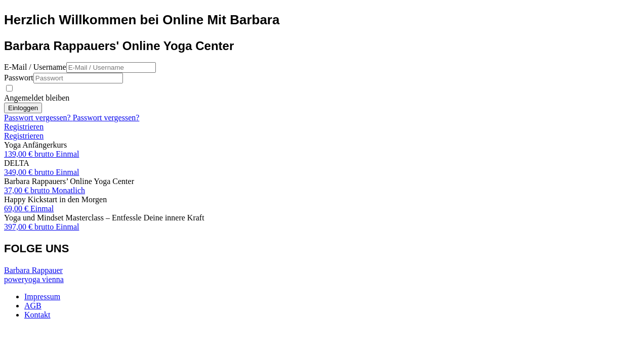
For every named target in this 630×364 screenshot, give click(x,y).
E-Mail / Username (35, 67)
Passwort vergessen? (38, 118)
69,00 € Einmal (29, 209)
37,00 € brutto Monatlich (45, 190)
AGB (33, 306)
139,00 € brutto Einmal (41, 154)
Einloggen (23, 108)
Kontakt (37, 315)
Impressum (42, 297)
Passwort (19, 78)
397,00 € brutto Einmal (41, 227)
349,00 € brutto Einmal (41, 172)
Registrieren (24, 127)
